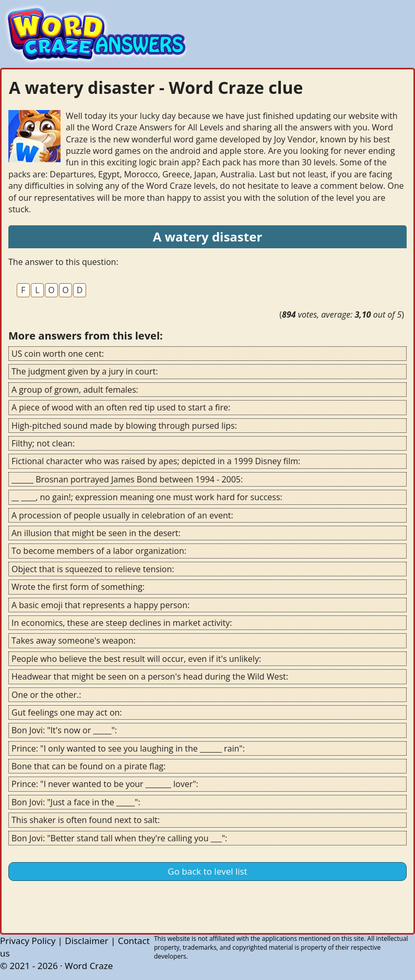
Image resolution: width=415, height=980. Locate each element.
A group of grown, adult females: (75, 390)
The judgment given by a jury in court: (85, 371)
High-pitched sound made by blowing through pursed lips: (124, 426)
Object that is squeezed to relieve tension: (93, 569)
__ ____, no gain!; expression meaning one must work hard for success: (147, 497)
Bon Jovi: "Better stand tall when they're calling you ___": (119, 838)
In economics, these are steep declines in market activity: (122, 623)
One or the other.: (46, 695)
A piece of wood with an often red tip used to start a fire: (121, 407)
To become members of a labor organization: (99, 551)
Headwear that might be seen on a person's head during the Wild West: (150, 676)
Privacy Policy (28, 941)
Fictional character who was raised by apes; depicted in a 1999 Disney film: (156, 461)
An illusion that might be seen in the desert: (96, 533)
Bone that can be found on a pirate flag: (88, 766)
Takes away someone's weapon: (74, 640)
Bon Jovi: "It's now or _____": (64, 730)
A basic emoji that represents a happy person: (100, 605)
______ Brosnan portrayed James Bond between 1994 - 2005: (127, 479)
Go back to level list (207, 871)
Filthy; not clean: (43, 443)
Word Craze (89, 966)
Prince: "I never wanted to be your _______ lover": (105, 784)
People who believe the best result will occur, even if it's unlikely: (136, 659)
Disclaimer (86, 941)
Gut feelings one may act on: (67, 712)
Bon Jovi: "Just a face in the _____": (76, 802)
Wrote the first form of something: (78, 587)
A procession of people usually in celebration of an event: (122, 515)
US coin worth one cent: (58, 354)
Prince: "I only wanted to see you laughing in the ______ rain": (128, 748)
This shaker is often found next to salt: (86, 820)
